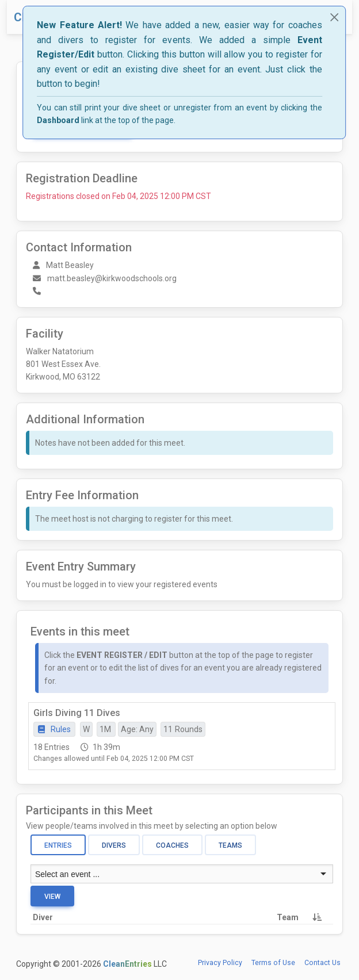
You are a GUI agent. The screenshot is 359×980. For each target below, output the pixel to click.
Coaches (172, 845)
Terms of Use (273, 963)
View (52, 897)
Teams (230, 845)
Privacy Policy (220, 963)
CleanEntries (127, 964)
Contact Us (322, 963)
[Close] (334, 17)
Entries (58, 845)
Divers (114, 845)
